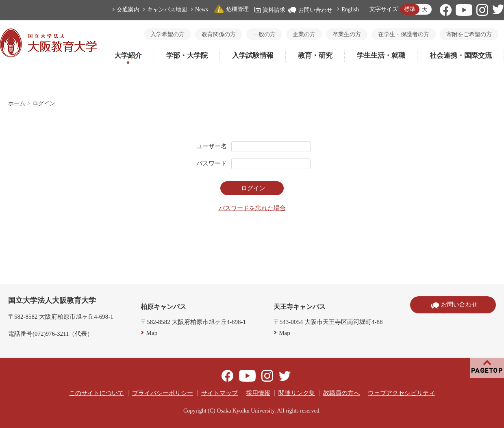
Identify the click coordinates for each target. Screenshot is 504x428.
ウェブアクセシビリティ (401, 393)
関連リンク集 (297, 393)
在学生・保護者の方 (404, 34)
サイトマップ (219, 393)
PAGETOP (487, 371)
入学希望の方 (167, 34)
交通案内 (128, 10)
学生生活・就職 (381, 55)
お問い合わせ (310, 10)
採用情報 (258, 393)
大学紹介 (128, 55)
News (202, 10)
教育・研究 (315, 55)
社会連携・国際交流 (461, 55)
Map (152, 333)
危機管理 (231, 9)
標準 (410, 9)
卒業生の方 (347, 34)
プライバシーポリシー (163, 393)
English (350, 10)
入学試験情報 (253, 55)
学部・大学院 (187, 55)
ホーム (17, 103)
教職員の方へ (341, 393)
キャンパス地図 (167, 10)
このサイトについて (97, 393)
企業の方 (304, 34)
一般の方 (264, 34)
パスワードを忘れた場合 (252, 208)
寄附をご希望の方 (469, 34)
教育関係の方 (219, 34)
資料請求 (270, 10)
